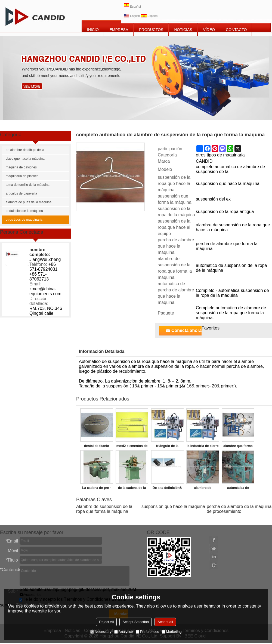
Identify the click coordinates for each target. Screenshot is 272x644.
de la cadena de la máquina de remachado (132, 489)
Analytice (124, 632)
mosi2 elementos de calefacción (132, 447)
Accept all (165, 622)
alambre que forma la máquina (238, 447)
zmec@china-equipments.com (45, 291)
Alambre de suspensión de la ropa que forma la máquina (104, 509)
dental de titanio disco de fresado (96, 447)
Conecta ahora (186, 330)
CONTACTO (236, 30)
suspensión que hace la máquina (173, 506)
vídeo (209, 30)
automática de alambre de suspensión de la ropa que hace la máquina (238, 489)
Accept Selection (136, 622)
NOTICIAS (183, 30)
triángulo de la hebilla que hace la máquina (167, 447)
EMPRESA (119, 30)
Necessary (101, 632)
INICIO (93, 30)
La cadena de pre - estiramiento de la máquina (96, 489)
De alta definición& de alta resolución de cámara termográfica (167, 489)
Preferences (147, 632)
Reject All (106, 622)
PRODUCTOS (151, 30)
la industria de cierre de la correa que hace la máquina (203, 447)
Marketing (172, 632)
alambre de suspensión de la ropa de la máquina (203, 489)
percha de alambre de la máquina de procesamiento (239, 509)
